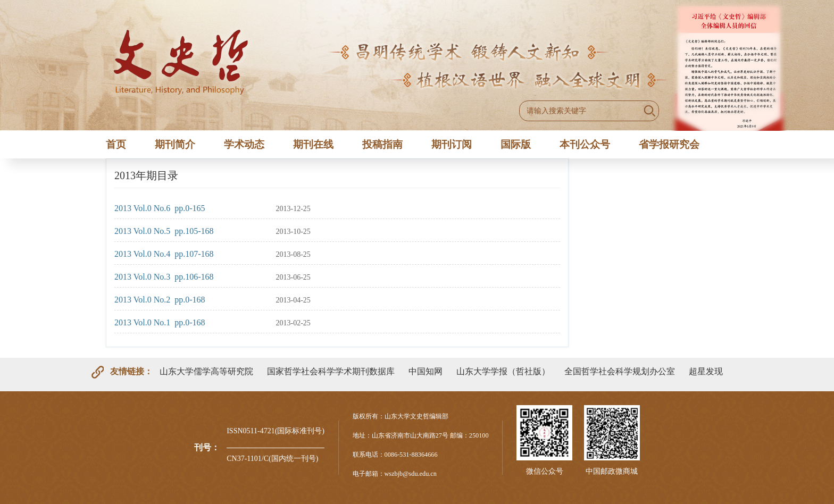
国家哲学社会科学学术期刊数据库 (331, 371)
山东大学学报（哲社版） (503, 371)
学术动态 (244, 144)
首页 (116, 144)
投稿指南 (382, 144)
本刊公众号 (585, 144)
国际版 (516, 144)
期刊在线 (313, 144)
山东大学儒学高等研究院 (206, 371)
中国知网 (426, 371)
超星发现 (706, 371)
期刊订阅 (452, 144)
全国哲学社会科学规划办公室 (620, 371)
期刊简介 (175, 144)
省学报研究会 (669, 144)
